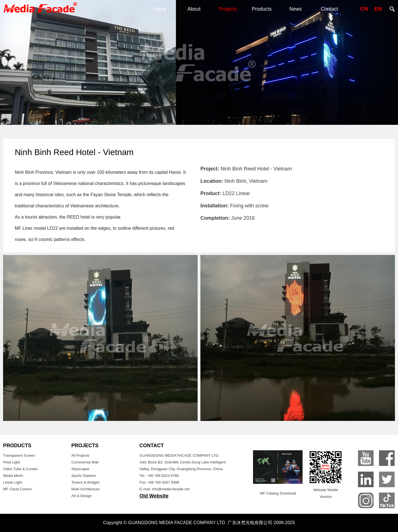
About (194, 9)
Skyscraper (80, 469)
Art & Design (82, 496)
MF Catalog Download (278, 493)
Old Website (154, 496)
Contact (329, 9)
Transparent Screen (19, 455)
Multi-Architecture (86, 489)
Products (262, 9)
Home (160, 9)
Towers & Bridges (86, 482)
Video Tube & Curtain (20, 469)
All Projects (80, 455)
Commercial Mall (85, 462)
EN (378, 9)
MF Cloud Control (17, 489)
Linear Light (13, 482)
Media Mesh (13, 476)
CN (364, 9)
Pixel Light (11, 462)
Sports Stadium (84, 476)
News (295, 9)
